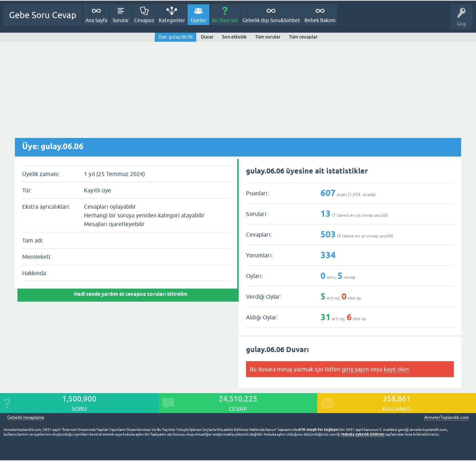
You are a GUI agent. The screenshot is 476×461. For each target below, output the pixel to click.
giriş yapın (355, 369)
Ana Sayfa (96, 20)
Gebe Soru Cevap (43, 15)
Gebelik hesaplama (26, 418)
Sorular (121, 20)
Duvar (207, 37)
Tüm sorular (268, 37)
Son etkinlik (234, 37)
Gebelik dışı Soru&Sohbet (271, 20)
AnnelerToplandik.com (447, 417)
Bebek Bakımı (320, 20)
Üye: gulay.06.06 (176, 37)
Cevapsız (144, 20)
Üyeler (198, 20)
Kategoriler (172, 20)
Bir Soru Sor (225, 20)
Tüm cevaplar (303, 37)
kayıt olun (396, 369)
